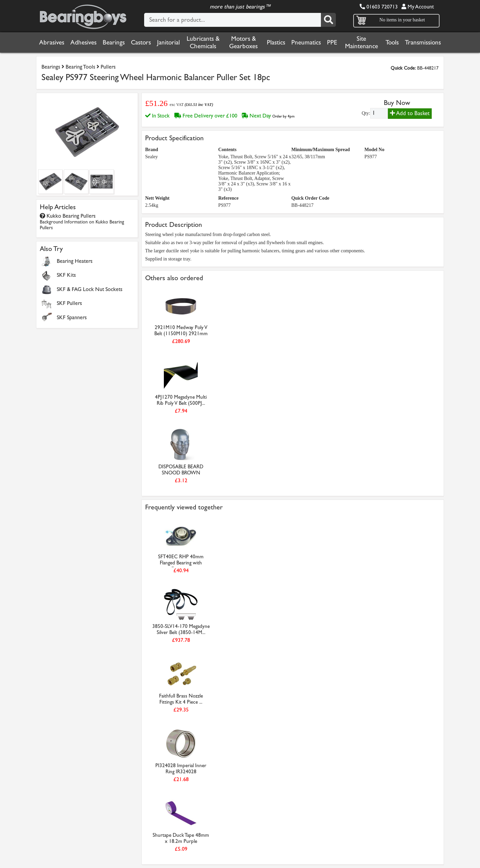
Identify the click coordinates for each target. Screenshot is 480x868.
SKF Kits (66, 275)
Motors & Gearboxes (243, 42)
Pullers (108, 67)
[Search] (328, 20)
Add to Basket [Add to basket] (410, 113)
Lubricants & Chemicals (203, 42)
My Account (418, 7)
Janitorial (168, 42)
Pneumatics (306, 42)
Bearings (114, 42)
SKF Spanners (72, 317)
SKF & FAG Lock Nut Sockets (90, 289)
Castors (141, 42)
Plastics (276, 42)
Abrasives (52, 42)
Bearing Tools (80, 67)
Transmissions (423, 42)
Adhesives (83, 42)
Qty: (366, 113)
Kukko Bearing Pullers (82, 222)
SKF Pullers (69, 303)
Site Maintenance (362, 42)
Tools (392, 42)
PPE (332, 42)
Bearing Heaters (75, 261)
